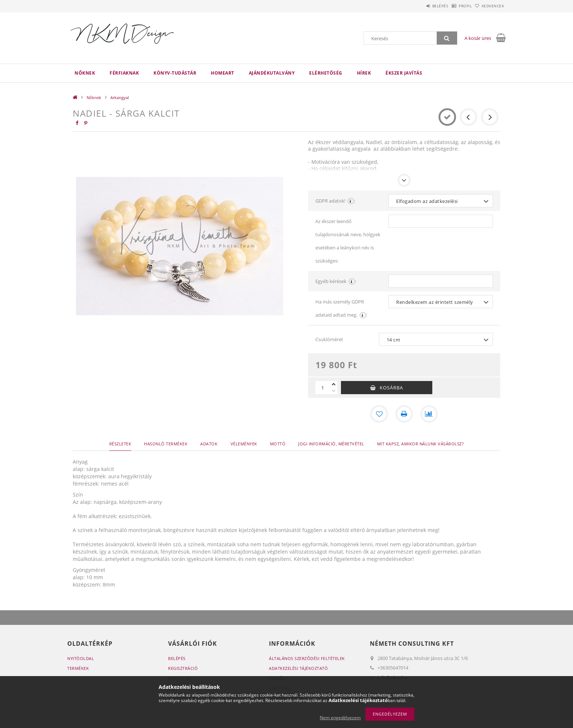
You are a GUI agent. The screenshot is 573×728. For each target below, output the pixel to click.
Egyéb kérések (336, 281)
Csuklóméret (329, 339)
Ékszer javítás (404, 73)
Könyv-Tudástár (175, 73)
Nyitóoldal (81, 658)
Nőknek (85, 73)
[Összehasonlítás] (429, 414)
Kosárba (391, 388)
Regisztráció (183, 668)
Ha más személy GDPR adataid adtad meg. (341, 310)
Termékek (78, 668)
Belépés (421, 6)
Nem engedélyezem (340, 718)
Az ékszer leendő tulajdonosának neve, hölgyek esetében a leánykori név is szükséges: (348, 241)
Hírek (364, 73)
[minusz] (334, 391)
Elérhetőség (326, 73)
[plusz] (334, 384)
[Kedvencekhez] (379, 414)
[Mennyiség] (323, 388)
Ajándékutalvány (272, 73)
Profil (454, 6)
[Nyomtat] (404, 414)
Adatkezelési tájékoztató (298, 668)
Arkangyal (120, 97)
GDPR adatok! (335, 201)
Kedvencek (489, 6)
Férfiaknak (124, 73)
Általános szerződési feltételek (307, 658)
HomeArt (223, 73)
